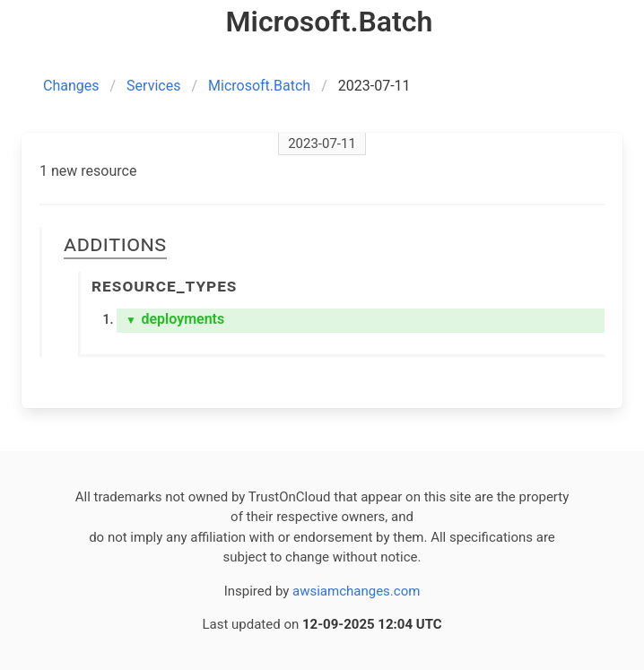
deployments (175, 319)
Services (153, 86)
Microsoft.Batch (259, 86)
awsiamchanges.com (356, 591)
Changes (71, 86)
